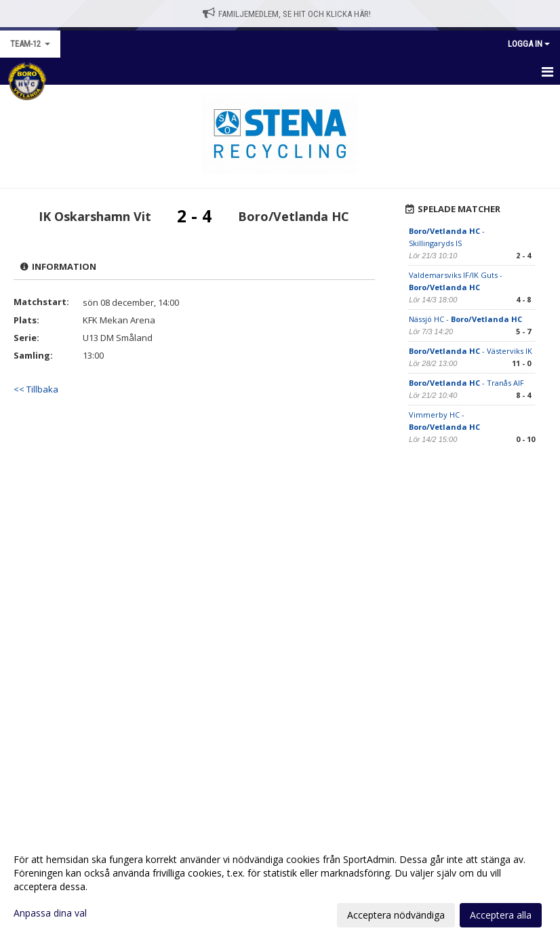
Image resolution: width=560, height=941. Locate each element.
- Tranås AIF (466, 383)
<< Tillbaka (36, 389)
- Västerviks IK (471, 351)
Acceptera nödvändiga (396, 915)
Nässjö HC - (465, 319)
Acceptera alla (501, 915)
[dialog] (280, 887)
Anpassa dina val (50, 913)
